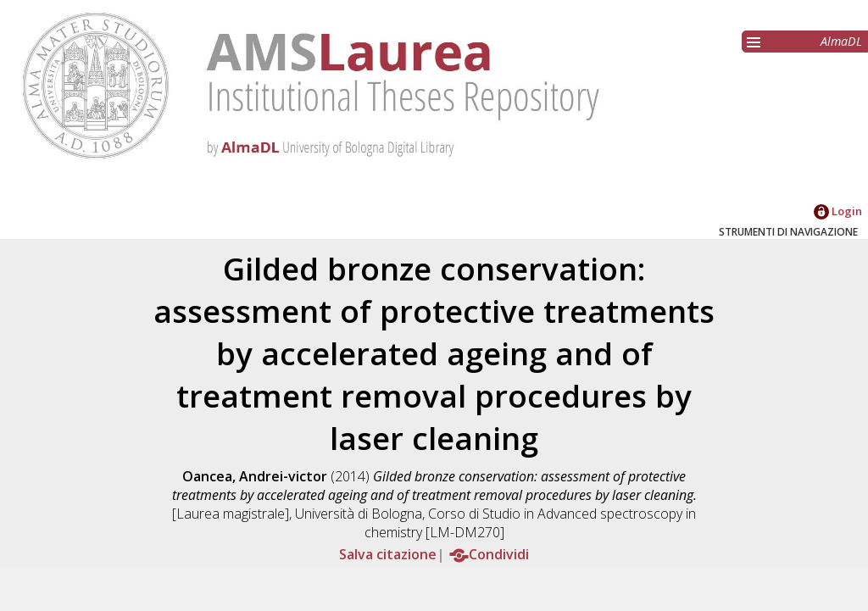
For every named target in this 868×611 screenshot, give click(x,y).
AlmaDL (841, 41)
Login (838, 211)
